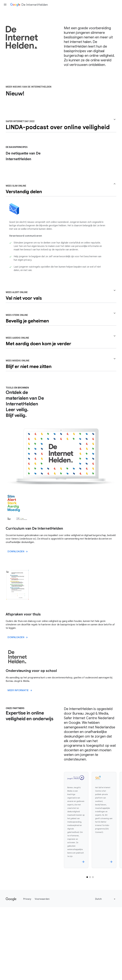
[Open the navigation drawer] (5, 5)
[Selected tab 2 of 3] (90, 946)
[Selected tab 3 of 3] (93, 946)
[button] (61, 192)
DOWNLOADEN (18, 620)
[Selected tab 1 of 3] (87, 946)
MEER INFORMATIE (20, 759)
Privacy (27, 968)
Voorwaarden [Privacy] (42, 968)
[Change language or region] (106, 968)
